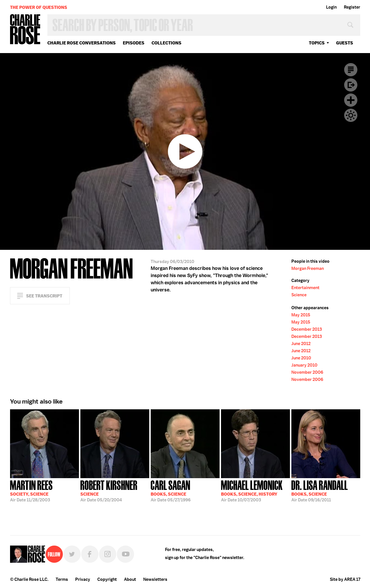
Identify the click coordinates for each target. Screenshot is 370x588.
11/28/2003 (31, 490)
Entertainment (305, 288)
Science (299, 295)
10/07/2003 (252, 490)
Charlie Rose (25, 30)
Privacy (83, 579)
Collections (166, 43)
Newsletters (155, 579)
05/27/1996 (171, 490)
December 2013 (307, 329)
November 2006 (307, 372)
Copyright (107, 579)
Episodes (134, 43)
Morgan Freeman (308, 268)
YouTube (125, 554)
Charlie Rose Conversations (82, 43)
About (130, 579)
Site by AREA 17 (345, 579)
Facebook (90, 554)
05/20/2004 (109, 490)
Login (331, 7)
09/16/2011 (320, 490)
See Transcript (44, 296)
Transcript (351, 70)
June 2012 (301, 344)
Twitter (72, 554)
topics (317, 43)
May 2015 (301, 315)
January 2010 (304, 365)
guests (345, 43)
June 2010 (301, 358)
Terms (62, 579)
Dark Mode (351, 115)
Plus (351, 100)
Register (352, 7)
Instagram (108, 554)
